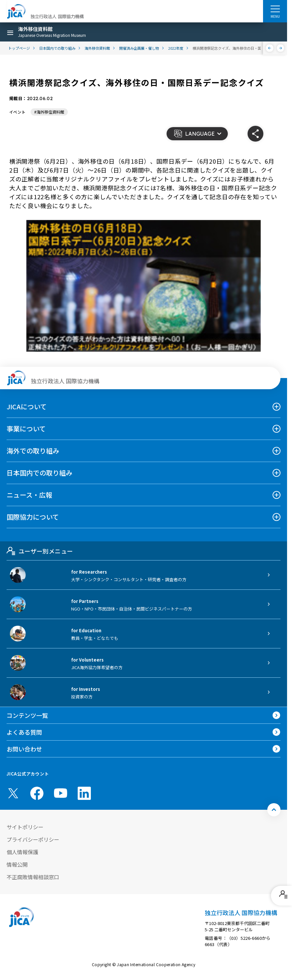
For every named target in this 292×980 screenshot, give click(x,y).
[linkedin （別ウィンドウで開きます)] (84, 793)
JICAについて (27, 407)
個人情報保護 (22, 852)
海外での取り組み (33, 451)
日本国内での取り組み (40, 473)
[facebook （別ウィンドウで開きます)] (37, 793)
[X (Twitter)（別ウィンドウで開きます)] (13, 793)
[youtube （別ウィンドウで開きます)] (61, 793)
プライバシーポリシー (33, 839)
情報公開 (17, 864)
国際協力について (33, 517)
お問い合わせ (24, 749)
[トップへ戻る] (274, 810)
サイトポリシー (25, 827)
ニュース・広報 (29, 495)
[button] (197, 134)
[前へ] (270, 48)
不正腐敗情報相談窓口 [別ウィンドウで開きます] (33, 877)
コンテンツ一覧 (27, 715)
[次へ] (281, 48)
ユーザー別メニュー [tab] (40, 551)
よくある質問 (24, 732)
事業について (26, 429)
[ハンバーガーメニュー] (275, 9)
